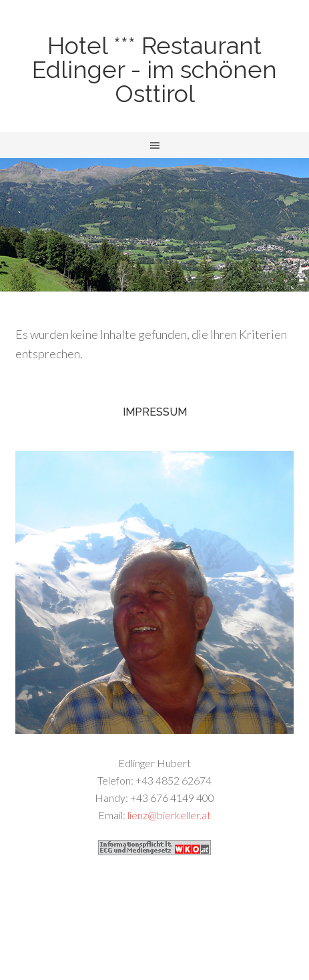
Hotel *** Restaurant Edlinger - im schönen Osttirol (154, 69)
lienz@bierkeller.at (169, 815)
